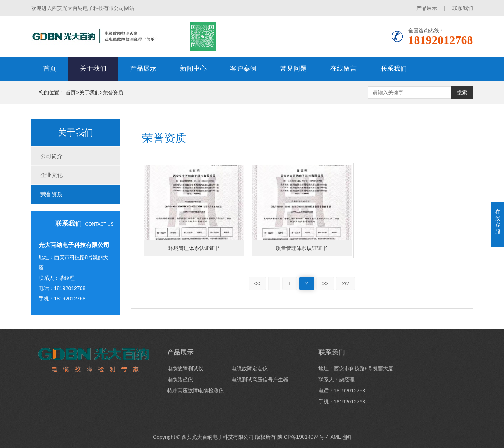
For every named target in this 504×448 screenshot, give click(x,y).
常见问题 (293, 68)
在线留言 (343, 68)
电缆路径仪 (180, 380)
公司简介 (52, 156)
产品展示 (427, 8)
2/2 (346, 283)
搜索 (462, 92)
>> (325, 283)
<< (257, 283)
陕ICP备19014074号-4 (303, 437)
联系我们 (463, 8)
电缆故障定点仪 (250, 368)
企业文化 (52, 175)
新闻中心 (193, 68)
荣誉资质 (113, 92)
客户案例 (243, 68)
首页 (50, 68)
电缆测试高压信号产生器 (260, 380)
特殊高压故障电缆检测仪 (195, 391)
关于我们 (93, 68)
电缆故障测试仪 (185, 368)
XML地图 (341, 437)
